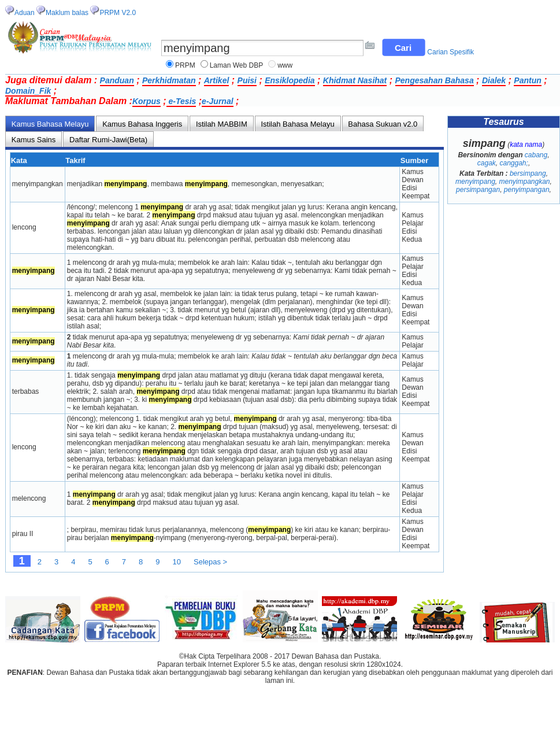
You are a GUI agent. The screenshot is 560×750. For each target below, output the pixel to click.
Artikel (217, 80)
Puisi (247, 80)
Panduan (117, 80)
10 (177, 562)
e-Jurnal (217, 101)
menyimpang (475, 182)
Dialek (494, 80)
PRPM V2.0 (118, 13)
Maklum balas (67, 13)
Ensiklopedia (290, 80)
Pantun (527, 80)
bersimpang (528, 173)
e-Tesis (181, 101)
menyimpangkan (524, 182)
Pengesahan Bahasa (435, 80)
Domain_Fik (28, 91)
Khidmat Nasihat (355, 80)
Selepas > (210, 562)
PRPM (185, 65)
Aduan (25, 13)
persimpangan (478, 190)
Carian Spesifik (450, 52)
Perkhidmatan (169, 80)
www (285, 65)
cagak (487, 163)
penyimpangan (527, 190)
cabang (536, 155)
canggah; (513, 163)
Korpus (147, 101)
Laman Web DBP (237, 65)
